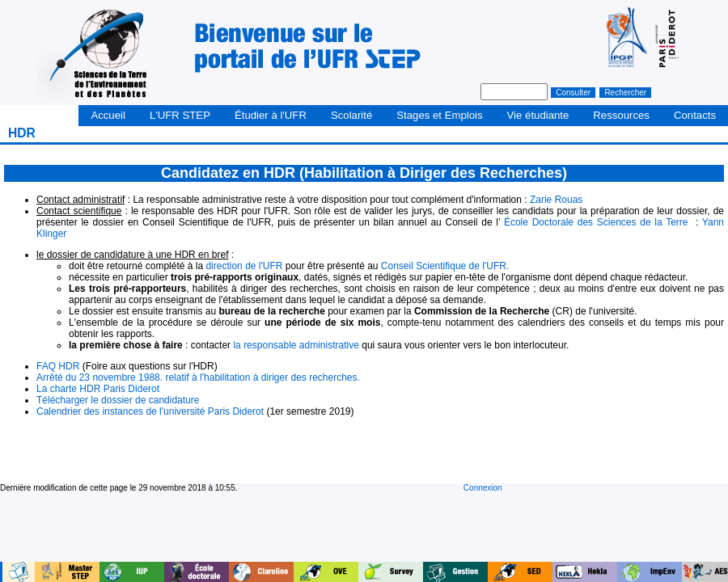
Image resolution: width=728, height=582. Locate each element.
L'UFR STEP (180, 115)
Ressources (621, 115)
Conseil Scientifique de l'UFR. (445, 266)
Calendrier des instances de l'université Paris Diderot (150, 411)
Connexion (483, 488)
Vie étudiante (538, 115)
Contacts (695, 115)
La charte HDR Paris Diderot (98, 389)
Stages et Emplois (439, 115)
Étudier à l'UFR (271, 115)
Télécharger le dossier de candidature (118, 400)
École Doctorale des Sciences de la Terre (598, 222)
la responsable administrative (296, 345)
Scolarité (351, 115)
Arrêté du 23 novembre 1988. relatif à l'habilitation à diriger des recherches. (198, 377)
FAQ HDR (58, 366)
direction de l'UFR (244, 266)
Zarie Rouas (556, 200)
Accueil (108, 115)
